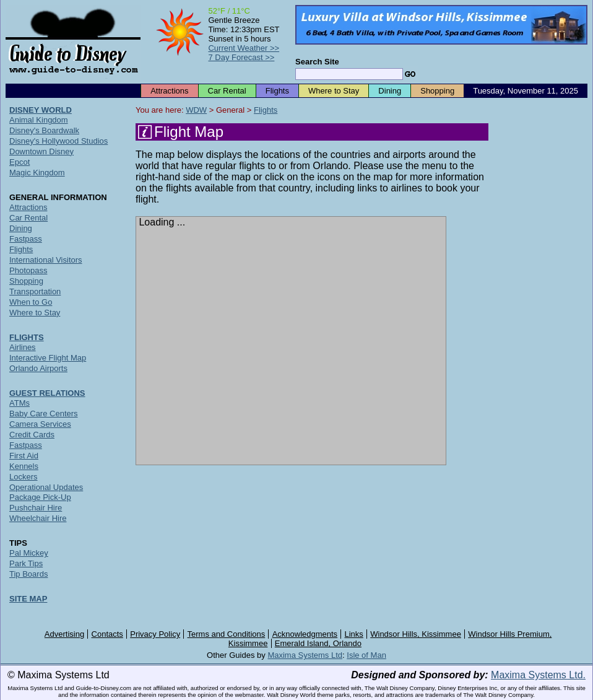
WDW (196, 110)
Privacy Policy (155, 634)
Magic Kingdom (37, 173)
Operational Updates (46, 487)
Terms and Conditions (227, 634)
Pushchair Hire (36, 508)
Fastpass (26, 239)
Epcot (19, 162)
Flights (277, 91)
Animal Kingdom (39, 120)
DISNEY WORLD (41, 110)
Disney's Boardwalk (44, 130)
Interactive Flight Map (48, 358)
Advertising (64, 634)
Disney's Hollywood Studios (58, 141)
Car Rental (227, 91)
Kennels (24, 466)
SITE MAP (28, 599)
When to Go (31, 302)
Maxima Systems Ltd (305, 655)
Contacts (107, 634)
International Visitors (46, 260)
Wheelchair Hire (38, 518)
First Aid (24, 456)
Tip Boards (28, 574)
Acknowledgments (305, 634)
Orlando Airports (38, 368)
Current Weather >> (244, 48)
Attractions (169, 91)
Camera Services (40, 424)
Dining (390, 91)
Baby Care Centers (44, 413)
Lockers (24, 477)
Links (354, 634)
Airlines (23, 347)
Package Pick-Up (40, 497)
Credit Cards (32, 435)
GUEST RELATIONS (47, 393)
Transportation (35, 291)
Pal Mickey (29, 553)
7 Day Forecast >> (241, 57)
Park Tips (26, 563)
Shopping (437, 91)
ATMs (19, 403)
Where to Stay (334, 91)
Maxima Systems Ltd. (538, 675)
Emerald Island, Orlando (318, 643)
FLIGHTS (27, 337)
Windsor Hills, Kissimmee (416, 634)
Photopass (28, 270)
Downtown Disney (41, 151)
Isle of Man (366, 655)
